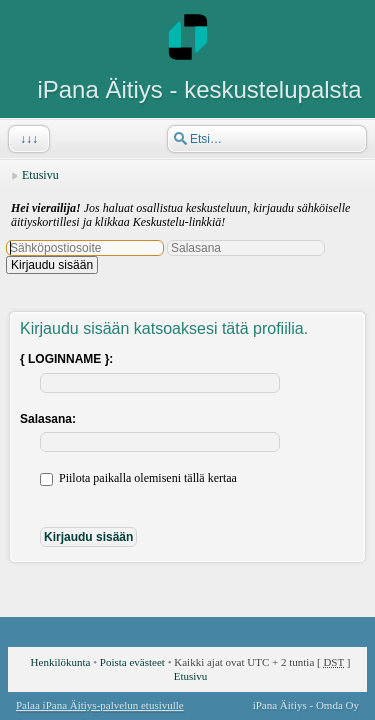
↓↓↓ (27, 139)
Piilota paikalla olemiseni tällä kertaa (138, 478)
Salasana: (48, 419)
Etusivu (40, 175)
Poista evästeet (132, 662)
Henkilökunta (61, 662)
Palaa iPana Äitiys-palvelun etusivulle (100, 705)
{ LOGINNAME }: (66, 359)
